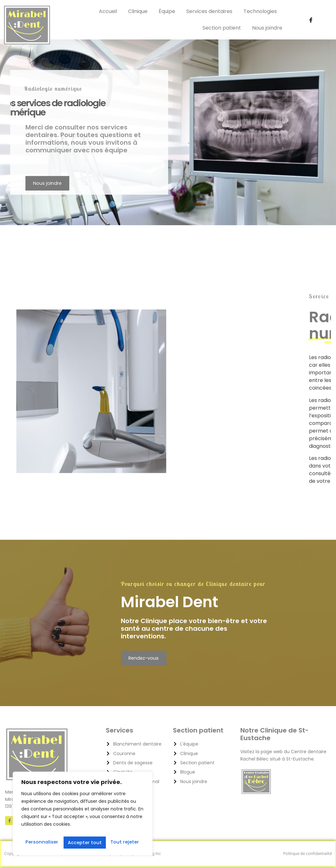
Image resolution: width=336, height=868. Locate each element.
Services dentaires (209, 11)
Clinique (138, 11)
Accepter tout (123, 842)
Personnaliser (41, 842)
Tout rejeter (82, 842)
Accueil (108, 11)
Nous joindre (267, 28)
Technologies (260, 11)
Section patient (222, 28)
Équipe (167, 11)
